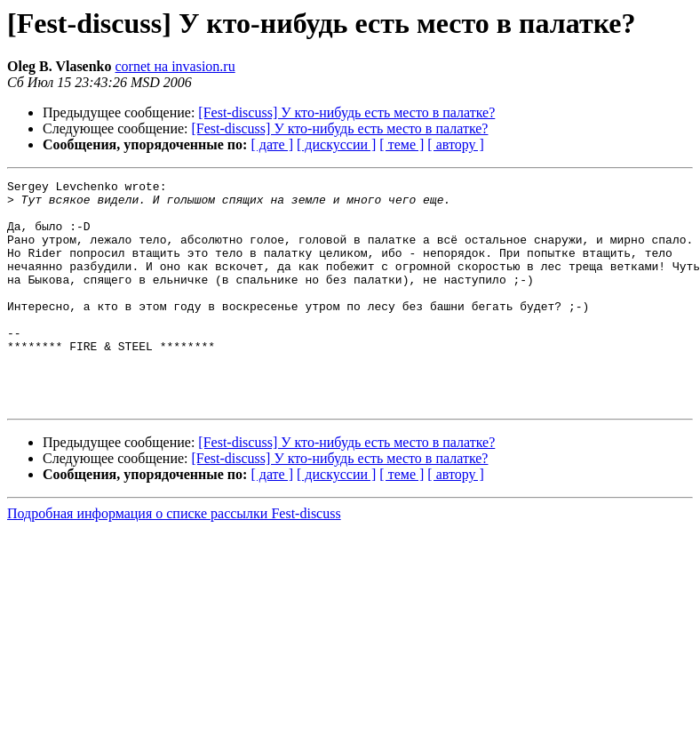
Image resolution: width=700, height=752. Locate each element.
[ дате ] (272, 144)
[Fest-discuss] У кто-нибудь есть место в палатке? (346, 112)
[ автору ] (455, 144)
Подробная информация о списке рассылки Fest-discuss (174, 559)
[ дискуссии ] (336, 144)
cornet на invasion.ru (175, 66)
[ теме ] (402, 144)
